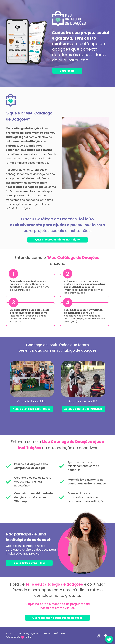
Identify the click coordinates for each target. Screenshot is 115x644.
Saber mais (68, 71)
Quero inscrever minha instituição (57, 239)
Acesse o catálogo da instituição (32, 409)
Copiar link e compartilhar (30, 563)
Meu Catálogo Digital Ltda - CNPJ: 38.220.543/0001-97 (41, 634)
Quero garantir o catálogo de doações (57, 618)
